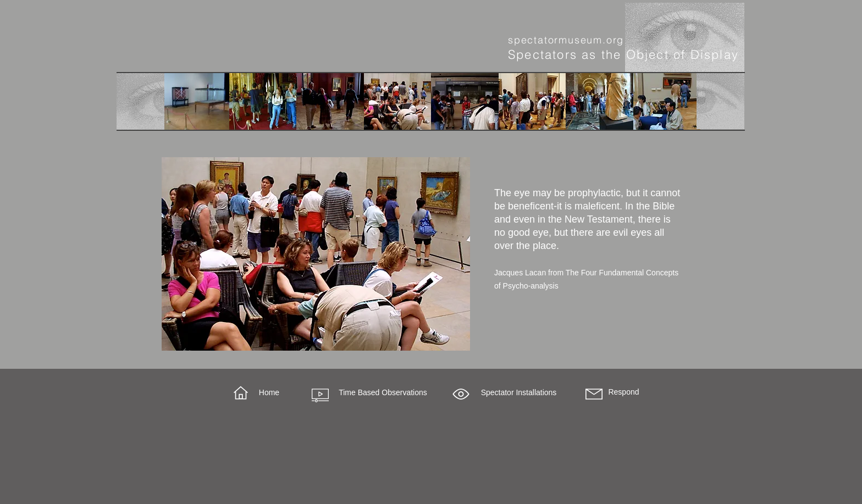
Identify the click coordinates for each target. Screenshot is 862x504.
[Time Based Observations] (383, 393)
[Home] (269, 393)
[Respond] (624, 392)
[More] (141, 102)
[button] (461, 394)
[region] (316, 254)
